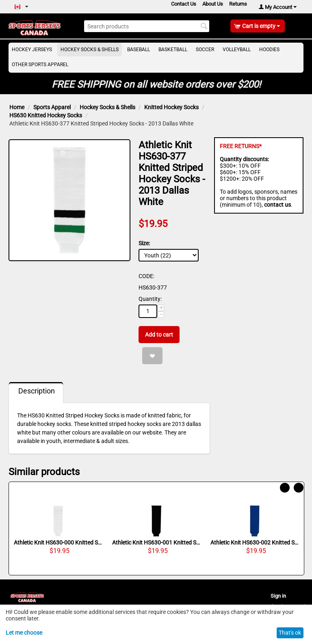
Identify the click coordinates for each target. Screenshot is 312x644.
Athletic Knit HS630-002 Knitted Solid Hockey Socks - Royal (255, 542)
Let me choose (24, 633)
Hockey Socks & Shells (90, 50)
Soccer (205, 50)
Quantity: (150, 299)
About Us (213, 4)
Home (17, 107)
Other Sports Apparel (40, 65)
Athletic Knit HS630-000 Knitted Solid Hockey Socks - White (58, 542)
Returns (238, 4)
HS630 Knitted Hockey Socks (46, 115)
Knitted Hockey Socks (171, 107)
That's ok (290, 633)
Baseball (139, 50)
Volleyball (237, 50)
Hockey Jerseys (32, 50)
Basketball (173, 50)
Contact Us (184, 4)
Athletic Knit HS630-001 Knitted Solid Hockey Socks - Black (156, 542)
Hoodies (269, 50)
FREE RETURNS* (241, 146)
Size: (144, 243)
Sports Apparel (52, 107)
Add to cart (159, 335)
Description (37, 391)
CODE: (146, 276)
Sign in (278, 596)
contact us (277, 205)
